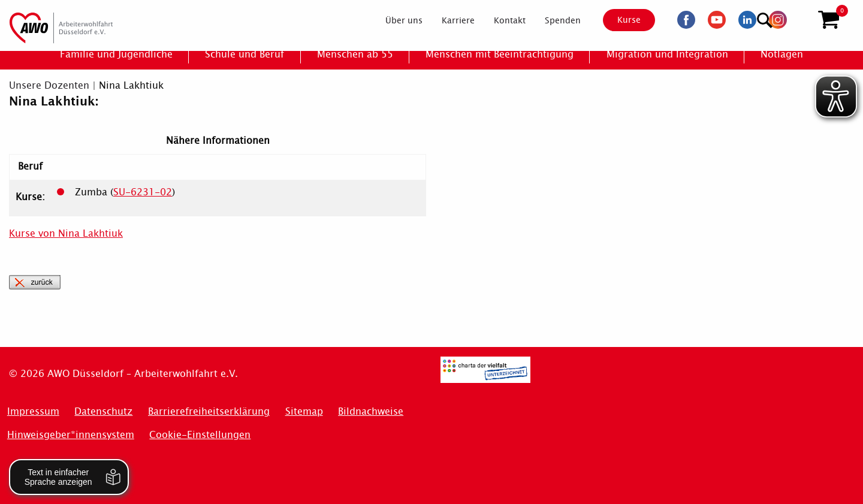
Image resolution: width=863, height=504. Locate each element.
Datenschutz (103, 411)
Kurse (618, 20)
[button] (829, 20)
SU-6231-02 (143, 192)
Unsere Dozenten (49, 85)
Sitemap (304, 411)
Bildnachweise (371, 411)
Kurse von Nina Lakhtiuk (66, 233)
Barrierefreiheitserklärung (209, 411)
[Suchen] (799, 18)
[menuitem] (394, 20)
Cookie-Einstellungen (200, 435)
